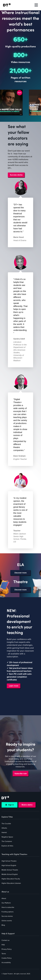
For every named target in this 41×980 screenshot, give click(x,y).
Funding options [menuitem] (8, 912)
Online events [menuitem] (7, 921)
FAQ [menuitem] (3, 945)
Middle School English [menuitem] (10, 874)
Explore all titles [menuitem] (7, 846)
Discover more (20, 573)
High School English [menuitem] (9, 865)
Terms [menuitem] (4, 954)
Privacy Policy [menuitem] (7, 949)
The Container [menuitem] (7, 841)
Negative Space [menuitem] (7, 837)
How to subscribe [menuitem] (8, 907)
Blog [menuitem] (3, 925)
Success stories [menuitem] (7, 916)
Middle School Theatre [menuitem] (10, 870)
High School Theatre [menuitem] (9, 861)
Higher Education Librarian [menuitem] (11, 883)
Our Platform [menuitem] (6, 903)
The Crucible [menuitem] (6, 824)
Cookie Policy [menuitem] (7, 958)
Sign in (9, 805)
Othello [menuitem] (4, 828)
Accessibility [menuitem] (6, 963)
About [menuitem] (4, 898)
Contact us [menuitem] (5, 940)
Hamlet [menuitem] (4, 832)
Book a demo (27, 805)
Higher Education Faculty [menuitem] (11, 879)
